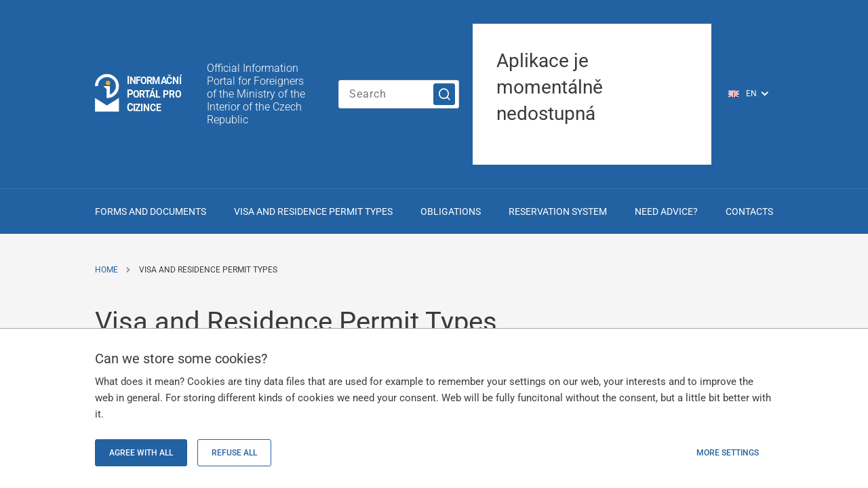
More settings (728, 453)
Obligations (451, 211)
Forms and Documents (151, 211)
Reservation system (558, 211)
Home (106, 270)
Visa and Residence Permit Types (313, 211)
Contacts (749, 211)
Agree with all (141, 453)
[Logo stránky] (139, 94)
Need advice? (666, 211)
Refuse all (234, 453)
